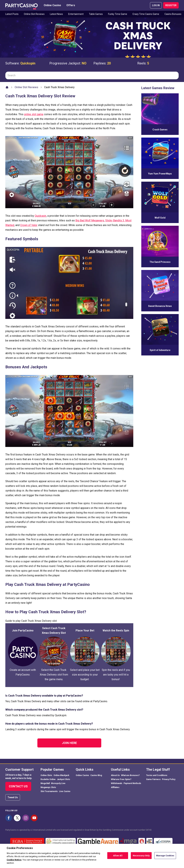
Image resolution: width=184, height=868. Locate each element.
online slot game (34, 114)
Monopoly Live (58, 783)
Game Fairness (153, 779)
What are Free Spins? (121, 779)
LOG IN (156, 5)
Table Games (96, 14)
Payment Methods (132, 783)
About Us (115, 775)
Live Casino (65, 791)
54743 (149, 830)
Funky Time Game (118, 14)
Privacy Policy (169, 779)
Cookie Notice (14, 861)
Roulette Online (48, 779)
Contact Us (18, 786)
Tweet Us (13, 797)
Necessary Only (141, 857)
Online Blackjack (61, 775)
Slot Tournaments (49, 791)
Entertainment (76, 14)
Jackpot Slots (63, 779)
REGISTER (171, 5)
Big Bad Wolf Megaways (90, 220)
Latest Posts (12, 14)
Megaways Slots (48, 787)
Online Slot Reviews (34, 14)
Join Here (69, 743)
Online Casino (52, 5)
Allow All (118, 857)
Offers (71, 5)
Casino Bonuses (173, 14)
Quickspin (28, 63)
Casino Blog (96, 775)
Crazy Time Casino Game (146, 14)
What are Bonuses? (130, 775)
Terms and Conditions (157, 775)
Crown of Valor (29, 225)
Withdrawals (117, 783)
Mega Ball (45, 783)
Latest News (56, 14)
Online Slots (46, 775)
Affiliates (115, 787)
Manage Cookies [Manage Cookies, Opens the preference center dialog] (165, 857)
